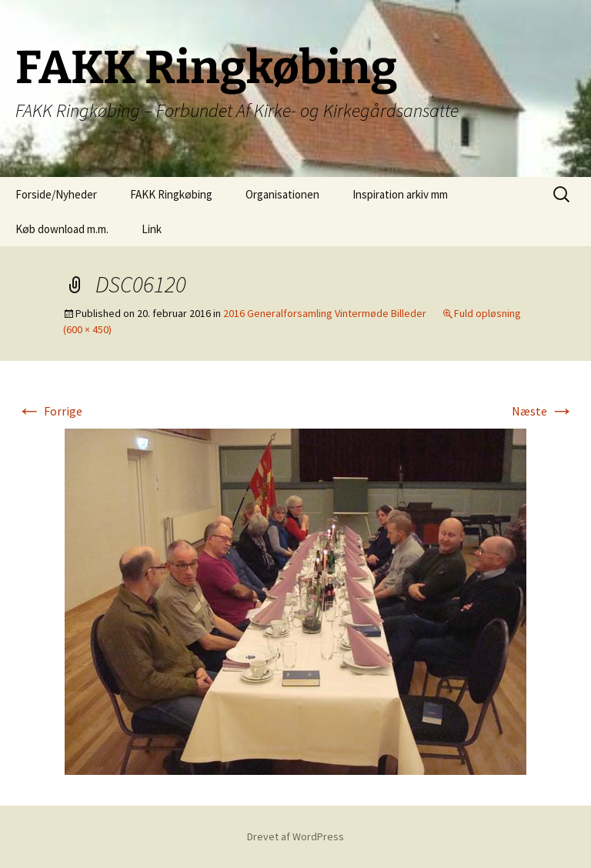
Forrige (50, 411)
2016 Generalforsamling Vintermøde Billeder (325, 313)
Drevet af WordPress (295, 836)
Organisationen (282, 194)
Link (152, 229)
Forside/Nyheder (56, 194)
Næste (543, 411)
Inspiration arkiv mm (400, 194)
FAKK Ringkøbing (171, 194)
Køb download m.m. (62, 229)
